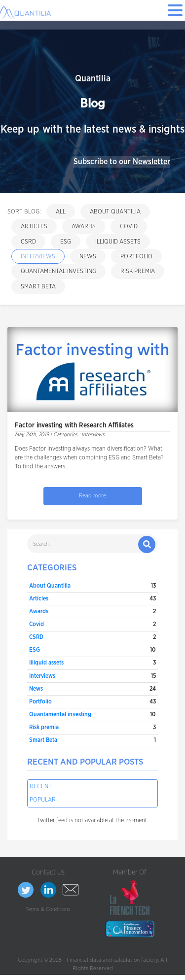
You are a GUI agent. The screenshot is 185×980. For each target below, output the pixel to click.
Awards (84, 226)
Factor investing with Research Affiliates (74, 425)
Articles (34, 226)
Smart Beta (38, 286)
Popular (43, 800)
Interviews (38, 256)
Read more (92, 496)
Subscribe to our (122, 162)
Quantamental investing (58, 271)
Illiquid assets (118, 242)
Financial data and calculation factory (112, 960)
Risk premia (138, 271)
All (61, 211)
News (88, 256)
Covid (129, 226)
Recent (41, 786)
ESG (66, 242)
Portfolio (136, 256)
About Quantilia (115, 211)
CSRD (28, 242)
